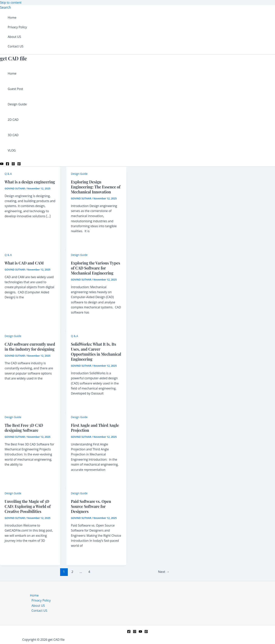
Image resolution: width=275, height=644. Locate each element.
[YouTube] (2, 164)
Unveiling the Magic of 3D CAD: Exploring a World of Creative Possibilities (28, 506)
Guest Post (15, 89)
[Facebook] (7, 164)
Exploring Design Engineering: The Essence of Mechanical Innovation (96, 187)
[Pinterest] (19, 164)
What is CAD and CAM (24, 263)
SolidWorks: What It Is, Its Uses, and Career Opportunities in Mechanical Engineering (96, 352)
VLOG (12, 150)
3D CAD (13, 135)
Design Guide (17, 104)
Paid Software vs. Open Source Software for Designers (91, 506)
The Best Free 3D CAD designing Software (24, 428)
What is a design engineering (30, 182)
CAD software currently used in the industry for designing (30, 347)
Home (12, 17)
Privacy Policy (17, 27)
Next (164, 572)
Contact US (16, 46)
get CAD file (13, 58)
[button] (5, 7)
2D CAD (13, 120)
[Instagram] (13, 164)
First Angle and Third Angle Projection (95, 428)
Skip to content (11, 2)
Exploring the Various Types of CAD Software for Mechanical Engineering (95, 268)
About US (14, 37)
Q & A (8, 174)
